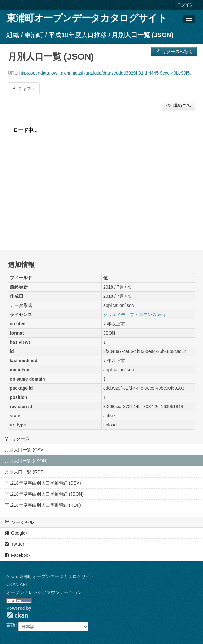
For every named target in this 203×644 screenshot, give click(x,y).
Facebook (18, 555)
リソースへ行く (174, 52)
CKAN (17, 615)
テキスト (24, 88)
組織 (13, 35)
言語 (11, 625)
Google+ (16, 533)
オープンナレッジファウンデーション (44, 592)
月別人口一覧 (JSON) (142, 35)
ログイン (185, 5)
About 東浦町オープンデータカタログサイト (51, 576)
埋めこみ (178, 106)
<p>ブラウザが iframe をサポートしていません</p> (101, 179)
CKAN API (17, 584)
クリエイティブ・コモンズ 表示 (135, 315)
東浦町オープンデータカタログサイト (87, 18)
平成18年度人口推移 (78, 35)
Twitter (14, 544)
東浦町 (34, 35)
